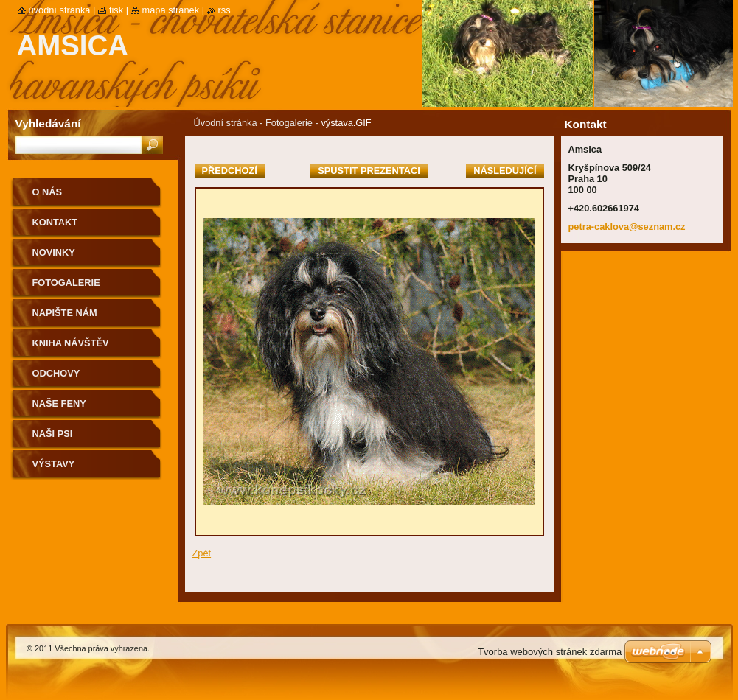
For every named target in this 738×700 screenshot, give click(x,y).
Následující (505, 171)
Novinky (54, 252)
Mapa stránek (171, 10)
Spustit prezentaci (369, 171)
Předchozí (230, 171)
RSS (224, 10)
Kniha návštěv (71, 343)
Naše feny (59, 403)
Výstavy (54, 464)
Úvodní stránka (226, 123)
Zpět (202, 553)
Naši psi (53, 434)
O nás (48, 192)
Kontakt (55, 222)
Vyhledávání (48, 123)
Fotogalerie (289, 123)
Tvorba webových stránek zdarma (550, 652)
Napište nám (65, 313)
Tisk (116, 10)
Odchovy (56, 373)
